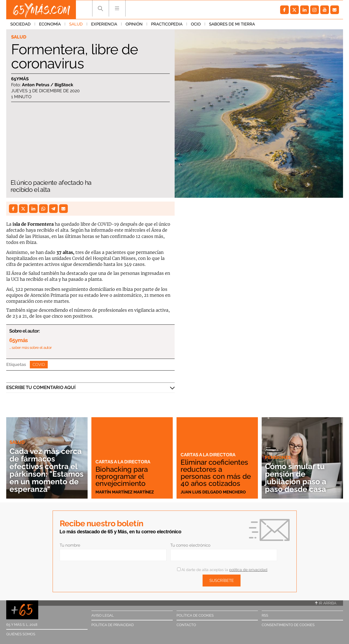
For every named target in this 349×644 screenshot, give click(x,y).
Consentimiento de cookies (288, 625)
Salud (76, 24)
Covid (39, 365)
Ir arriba (326, 603)
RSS (265, 615)
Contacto (186, 625)
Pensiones (278, 457)
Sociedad (20, 24)
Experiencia (104, 24)
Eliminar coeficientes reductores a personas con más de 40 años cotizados (216, 473)
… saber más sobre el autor (31, 347)
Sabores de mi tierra (232, 24)
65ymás (20, 79)
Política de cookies (195, 615)
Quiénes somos (21, 634)
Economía (50, 24)
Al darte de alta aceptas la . (222, 570)
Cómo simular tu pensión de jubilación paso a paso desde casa (296, 478)
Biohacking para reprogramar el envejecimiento (122, 476)
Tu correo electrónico (190, 545)
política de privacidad (248, 570)
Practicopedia (167, 24)
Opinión (134, 24)
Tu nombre (70, 545)
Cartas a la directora (123, 462)
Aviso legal (103, 615)
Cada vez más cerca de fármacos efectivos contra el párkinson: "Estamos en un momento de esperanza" (47, 470)
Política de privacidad (113, 625)
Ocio (196, 24)
